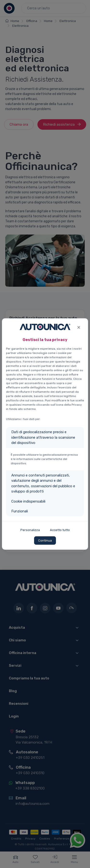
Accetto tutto (60, 530)
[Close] (79, 327)
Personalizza (30, 530)
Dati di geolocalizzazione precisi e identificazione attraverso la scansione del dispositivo (43, 437)
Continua (45, 540)
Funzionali (20, 511)
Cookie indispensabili (28, 501)
